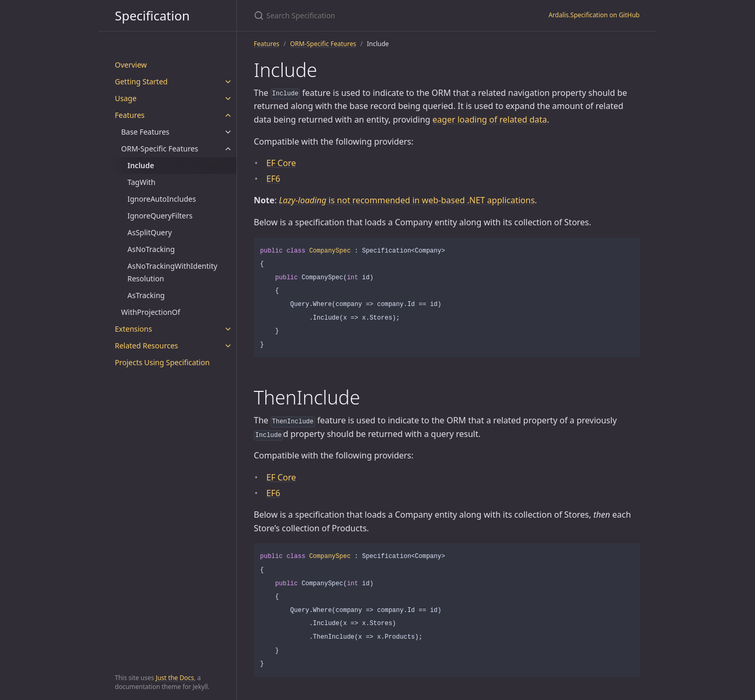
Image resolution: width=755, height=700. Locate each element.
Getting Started (141, 81)
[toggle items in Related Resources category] (228, 346)
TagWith (141, 182)
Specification (152, 15)
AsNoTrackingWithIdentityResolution (172, 272)
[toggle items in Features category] (228, 115)
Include (141, 165)
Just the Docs (175, 678)
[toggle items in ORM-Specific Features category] (228, 149)
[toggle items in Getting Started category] (228, 82)
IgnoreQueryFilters (160, 216)
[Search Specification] (377, 15)
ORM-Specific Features (160, 149)
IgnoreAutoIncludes (162, 199)
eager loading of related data (490, 119)
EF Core (281, 163)
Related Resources (147, 346)
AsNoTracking (151, 249)
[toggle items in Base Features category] (228, 132)
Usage (126, 98)
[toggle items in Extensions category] (228, 329)
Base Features (145, 132)
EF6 (273, 179)
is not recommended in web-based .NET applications (407, 200)
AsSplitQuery (150, 232)
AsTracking (146, 295)
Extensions (133, 329)
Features (130, 115)
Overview (131, 65)
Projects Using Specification (162, 362)
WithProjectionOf (151, 312)
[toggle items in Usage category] (228, 99)
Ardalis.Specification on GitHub (594, 15)
